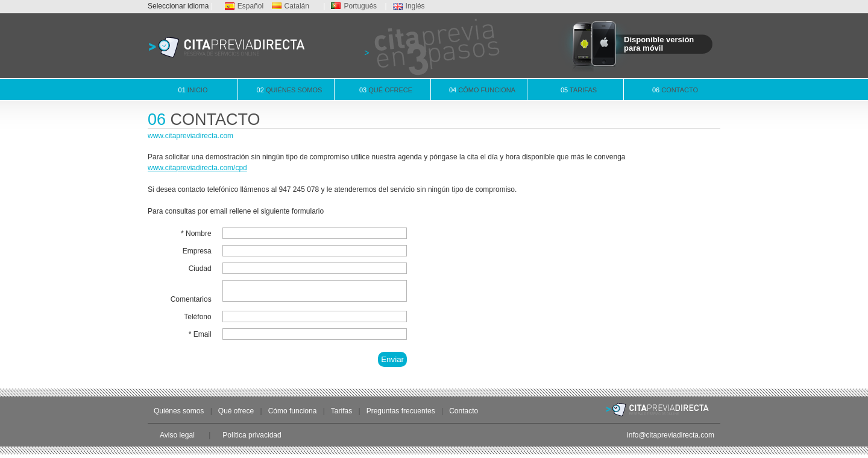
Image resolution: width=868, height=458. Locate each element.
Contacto (675, 90)
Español (244, 6)
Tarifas (579, 90)
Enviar (392, 363)
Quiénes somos (290, 90)
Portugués (354, 6)
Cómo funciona (482, 90)
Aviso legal (177, 439)
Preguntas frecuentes (401, 415)
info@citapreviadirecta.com (671, 439)
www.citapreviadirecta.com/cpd (197, 168)
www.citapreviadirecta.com (190, 136)
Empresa (197, 251)
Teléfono (197, 320)
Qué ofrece (386, 90)
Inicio (193, 90)
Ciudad (200, 269)
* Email (200, 338)
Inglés (409, 6)
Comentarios (191, 303)
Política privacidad (252, 439)
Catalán (291, 6)
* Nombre (196, 234)
